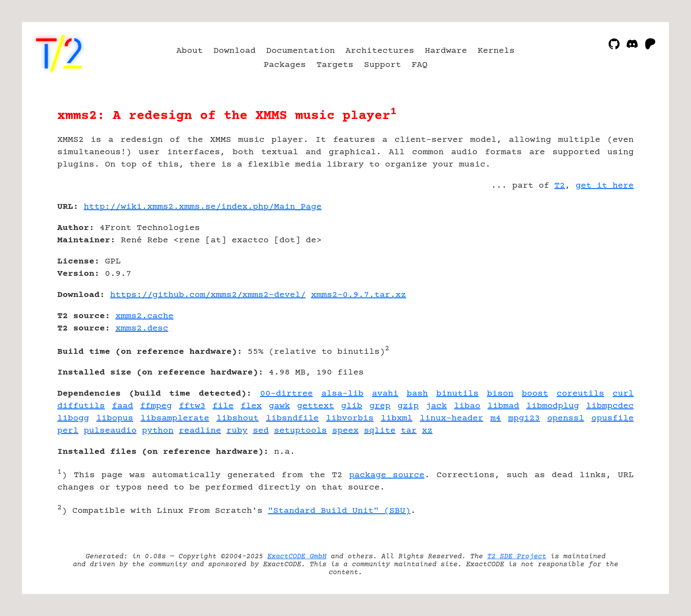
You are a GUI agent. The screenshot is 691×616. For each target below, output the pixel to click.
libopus (115, 418)
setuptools (301, 431)
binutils (457, 394)
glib (352, 406)
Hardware (446, 51)
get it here (605, 186)
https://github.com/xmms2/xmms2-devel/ (208, 295)
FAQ (420, 65)
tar (409, 431)
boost (535, 394)
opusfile (613, 418)
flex (251, 406)
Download (234, 51)
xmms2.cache (145, 316)
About (189, 51)
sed (261, 431)
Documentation (301, 51)
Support (383, 65)
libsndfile (292, 418)
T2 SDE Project (516, 557)
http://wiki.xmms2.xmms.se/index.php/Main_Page (203, 207)
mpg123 (524, 418)
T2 (560, 186)
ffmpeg (156, 406)
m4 (496, 418)
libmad (503, 406)
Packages (285, 65)
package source (387, 475)
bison (500, 394)
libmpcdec (610, 406)
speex (345, 431)
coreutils (580, 394)
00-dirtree (286, 394)
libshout (238, 418)
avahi (385, 394)
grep (380, 406)
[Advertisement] (607, 258)
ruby (237, 431)
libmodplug (553, 406)
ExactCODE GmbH (297, 557)
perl (68, 431)
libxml (397, 418)
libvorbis (350, 418)
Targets (335, 65)
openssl (566, 418)
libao (467, 406)
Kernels (496, 51)
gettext (316, 406)
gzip (408, 406)
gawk (279, 406)
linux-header (452, 418)
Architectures (380, 51)
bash (417, 394)
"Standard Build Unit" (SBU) (339, 511)
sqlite (380, 431)
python (158, 431)
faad (123, 406)
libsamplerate (175, 418)
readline (200, 431)
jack (436, 406)
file (223, 406)
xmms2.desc (142, 328)
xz (427, 431)
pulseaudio (110, 431)
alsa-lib (342, 394)
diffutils (81, 406)
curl (623, 394)
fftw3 (192, 406)
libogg (73, 418)
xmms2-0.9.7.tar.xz (359, 295)
